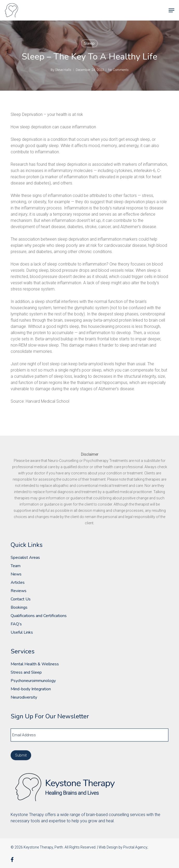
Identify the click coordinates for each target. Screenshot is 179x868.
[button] (171, 10)
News (16, 574)
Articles (18, 582)
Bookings (19, 607)
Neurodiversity (24, 697)
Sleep (89, 43)
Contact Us (21, 599)
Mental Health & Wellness (35, 664)
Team (16, 566)
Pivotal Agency (135, 847)
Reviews (19, 591)
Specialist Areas (25, 558)
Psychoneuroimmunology (33, 681)
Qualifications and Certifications (39, 616)
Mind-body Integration (31, 689)
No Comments (118, 70)
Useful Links (22, 632)
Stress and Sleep (26, 672)
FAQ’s (16, 624)
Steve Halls (63, 70)
